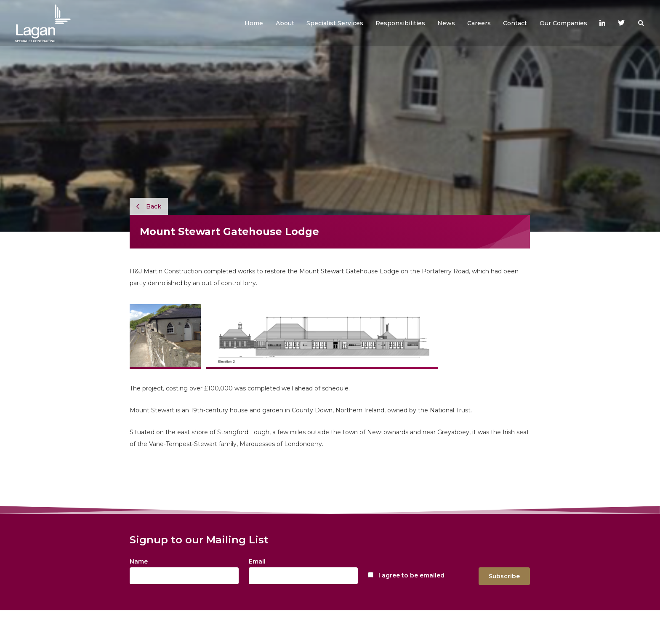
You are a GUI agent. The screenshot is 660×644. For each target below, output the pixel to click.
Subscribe (504, 576)
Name (139, 561)
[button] (285, 23)
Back (149, 206)
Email (257, 561)
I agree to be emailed (411, 575)
